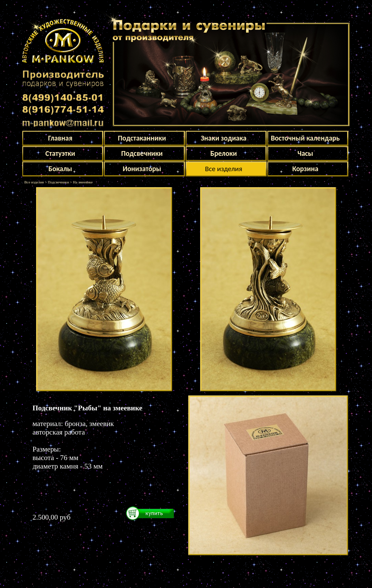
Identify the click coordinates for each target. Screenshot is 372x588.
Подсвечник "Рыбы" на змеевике (88, 408)
